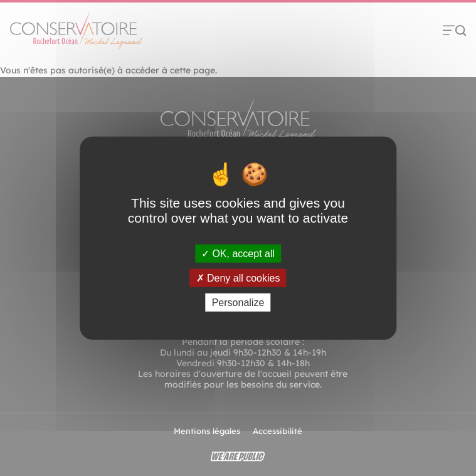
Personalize (238, 303)
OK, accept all (238, 253)
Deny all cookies (238, 278)
